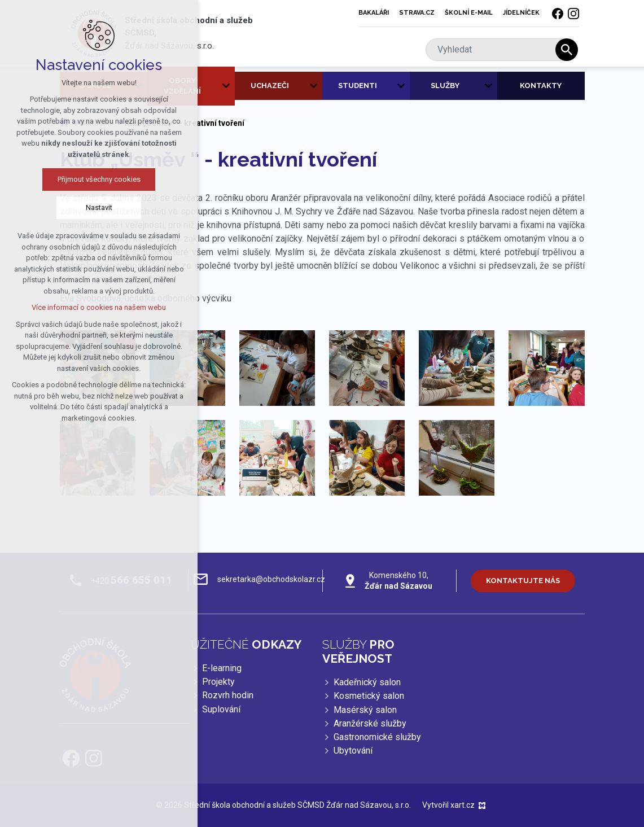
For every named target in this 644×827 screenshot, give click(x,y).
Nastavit (99, 207)
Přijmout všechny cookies (99, 179)
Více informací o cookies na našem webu (99, 307)
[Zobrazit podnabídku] (226, 86)
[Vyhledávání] (567, 50)
